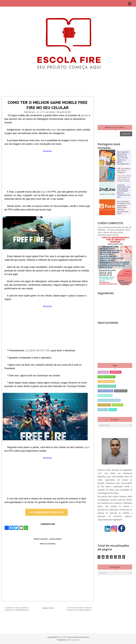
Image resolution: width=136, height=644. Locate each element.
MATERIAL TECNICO (106, 381)
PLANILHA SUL (121, 391)
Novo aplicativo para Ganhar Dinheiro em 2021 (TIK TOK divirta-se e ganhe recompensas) (123, 158)
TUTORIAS (103, 409)
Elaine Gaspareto (73, 640)
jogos (54, 130)
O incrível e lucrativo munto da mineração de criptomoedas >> (79, 609)
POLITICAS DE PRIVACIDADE (109, 400)
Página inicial (48, 608)
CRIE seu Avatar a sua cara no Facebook (124, 170)
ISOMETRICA (116, 372)
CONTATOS (103, 372)
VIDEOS (113, 409)
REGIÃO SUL (117, 405)
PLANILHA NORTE (105, 391)
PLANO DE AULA (105, 395)
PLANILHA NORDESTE (107, 386)
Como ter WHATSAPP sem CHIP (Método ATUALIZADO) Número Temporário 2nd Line (124, 191)
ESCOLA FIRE (62, 637)
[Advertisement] (48, 171)
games (85, 115)
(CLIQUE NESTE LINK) (38, 351)
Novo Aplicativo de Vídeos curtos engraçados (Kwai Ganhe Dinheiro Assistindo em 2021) (124, 208)
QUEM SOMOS (104, 405)
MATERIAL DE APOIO (107, 377)
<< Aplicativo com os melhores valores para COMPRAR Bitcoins (17, 609)
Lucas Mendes (41, 112)
